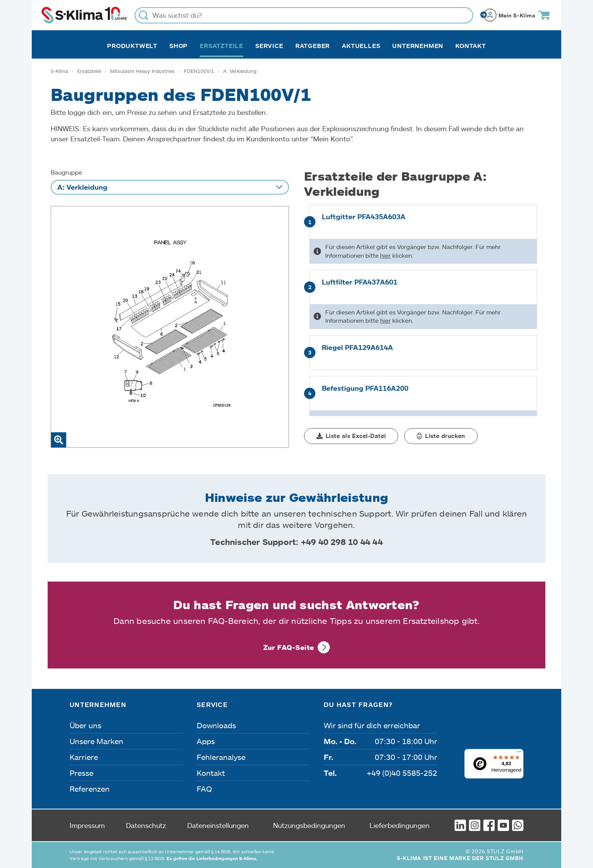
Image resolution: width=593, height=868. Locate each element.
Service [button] (269, 46)
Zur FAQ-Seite (289, 647)
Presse (81, 773)
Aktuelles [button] (361, 46)
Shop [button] (179, 46)
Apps (206, 741)
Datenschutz (146, 825)
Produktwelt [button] (132, 46)
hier (385, 255)
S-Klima (59, 71)
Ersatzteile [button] (221, 46)
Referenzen (90, 789)
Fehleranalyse (221, 757)
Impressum (87, 825)
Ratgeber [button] (313, 46)
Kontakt (471, 46)
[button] (351, 436)
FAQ (204, 789)
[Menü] (519, 754)
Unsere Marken (96, 741)
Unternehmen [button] (418, 46)
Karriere (84, 757)
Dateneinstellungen (218, 825)
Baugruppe (66, 172)
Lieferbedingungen (400, 825)
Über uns (85, 725)
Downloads (216, 725)
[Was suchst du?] (304, 15)
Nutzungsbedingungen (309, 825)
